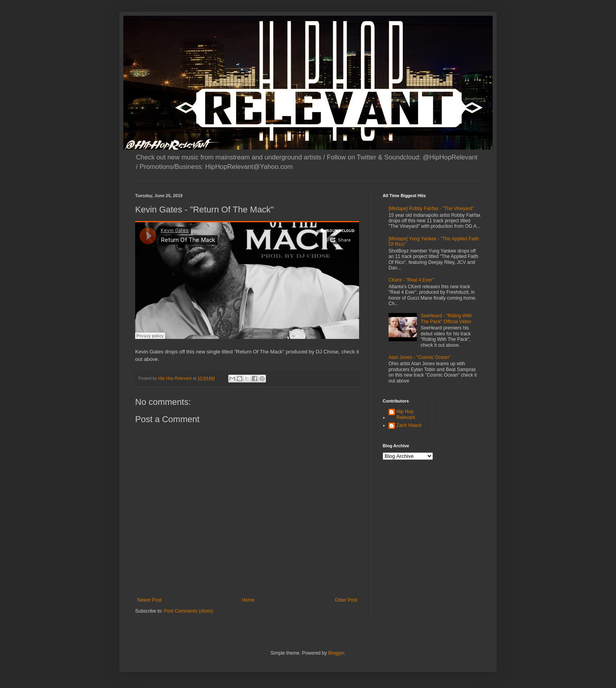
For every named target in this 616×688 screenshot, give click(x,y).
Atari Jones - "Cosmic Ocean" (420, 357)
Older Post (346, 600)
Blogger (336, 653)
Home (248, 600)
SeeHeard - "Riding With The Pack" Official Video (446, 318)
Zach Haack (409, 425)
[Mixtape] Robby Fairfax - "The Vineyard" (431, 209)
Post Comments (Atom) (188, 611)
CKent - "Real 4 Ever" (411, 280)
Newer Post (149, 600)
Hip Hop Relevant (406, 414)
